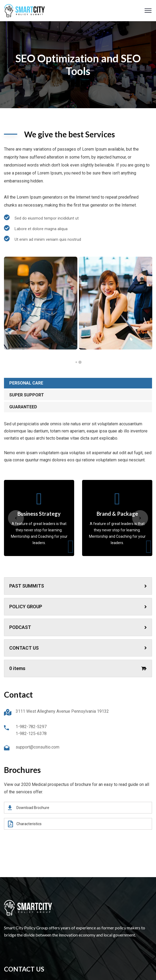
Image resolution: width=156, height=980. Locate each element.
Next (140, 518)
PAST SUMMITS (78, 586)
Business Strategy (39, 514)
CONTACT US (78, 648)
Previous (16, 518)
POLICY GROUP (78, 607)
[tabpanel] (41, 303)
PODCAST (78, 627)
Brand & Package (117, 514)
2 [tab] (76, 362)
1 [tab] (80, 362)
